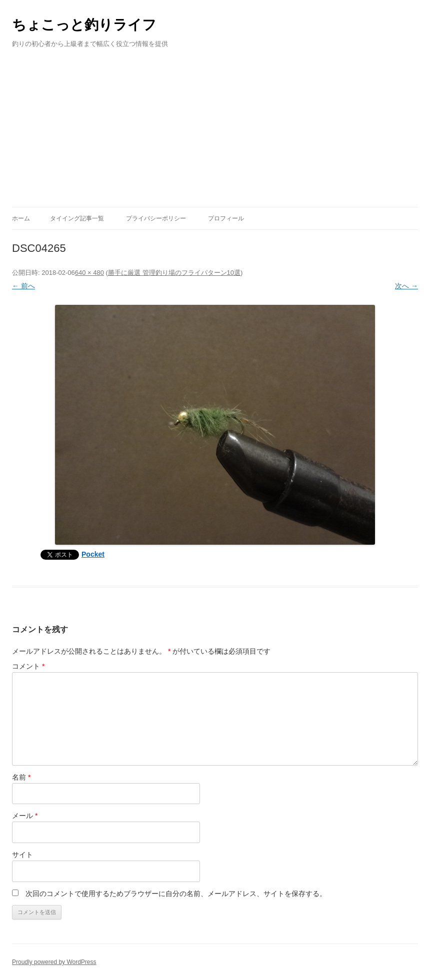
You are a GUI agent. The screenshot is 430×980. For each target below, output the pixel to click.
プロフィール (226, 218)
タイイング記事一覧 (77, 218)
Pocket (93, 554)
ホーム (21, 218)
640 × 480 (89, 273)
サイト (22, 855)
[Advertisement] (215, 132)
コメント (28, 666)
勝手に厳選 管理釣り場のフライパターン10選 (174, 273)
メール (25, 816)
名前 (21, 777)
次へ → (406, 286)
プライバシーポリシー (156, 218)
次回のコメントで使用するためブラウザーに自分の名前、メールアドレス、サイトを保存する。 (176, 894)
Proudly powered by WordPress (54, 962)
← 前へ (23, 286)
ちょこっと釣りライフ (84, 25)
